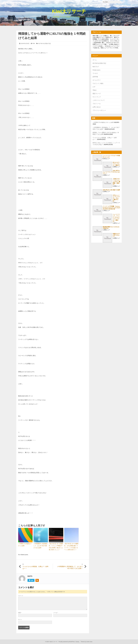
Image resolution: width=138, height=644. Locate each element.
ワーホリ (95, 73)
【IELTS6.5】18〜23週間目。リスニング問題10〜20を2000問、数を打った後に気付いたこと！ (56, 547)
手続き (95, 90)
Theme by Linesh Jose (87, 642)
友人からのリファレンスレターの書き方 (116, 164)
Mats (34, 43)
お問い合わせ (97, 107)
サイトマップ (97, 97)
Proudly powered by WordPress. (67, 642)
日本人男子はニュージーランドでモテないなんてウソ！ (111, 172)
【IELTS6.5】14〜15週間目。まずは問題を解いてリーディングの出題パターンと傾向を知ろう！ (71, 547)
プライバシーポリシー (99, 110)
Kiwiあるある (97, 70)
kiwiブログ (96, 67)
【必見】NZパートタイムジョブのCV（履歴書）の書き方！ (116, 182)
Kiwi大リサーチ (69, 11)
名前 (20, 613)
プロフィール (97, 104)
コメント (21, 596)
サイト (20, 620)
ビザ (94, 87)
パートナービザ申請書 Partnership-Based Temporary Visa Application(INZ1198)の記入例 (111, 208)
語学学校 (95, 77)
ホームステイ (97, 80)
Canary (77, 642)
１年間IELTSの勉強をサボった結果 (25, 545)
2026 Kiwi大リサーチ (52, 642)
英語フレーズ (97, 94)
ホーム (95, 60)
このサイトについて (99, 100)
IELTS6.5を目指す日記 (45, 43)
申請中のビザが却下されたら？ (116, 235)
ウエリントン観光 (98, 83)
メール (56, 613)
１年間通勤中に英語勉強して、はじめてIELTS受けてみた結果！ (40, 546)
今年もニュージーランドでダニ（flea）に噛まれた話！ (116, 198)
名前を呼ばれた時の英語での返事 (111, 190)
